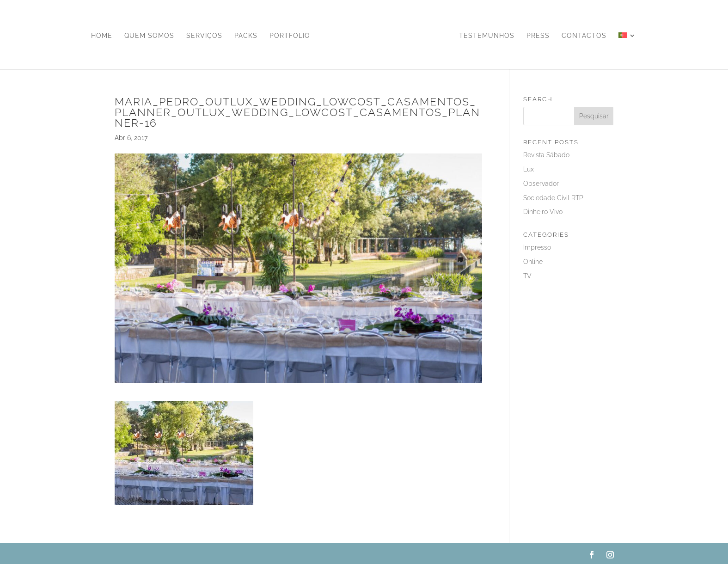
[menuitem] (627, 51)
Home (102, 36)
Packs (246, 36)
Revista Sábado (546, 155)
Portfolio (290, 36)
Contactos (584, 36)
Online (533, 262)
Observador (541, 184)
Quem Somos (149, 36)
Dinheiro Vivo (543, 212)
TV (527, 276)
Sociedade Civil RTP (553, 198)
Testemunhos (487, 36)
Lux (529, 169)
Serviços (204, 36)
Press (538, 36)
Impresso (537, 247)
